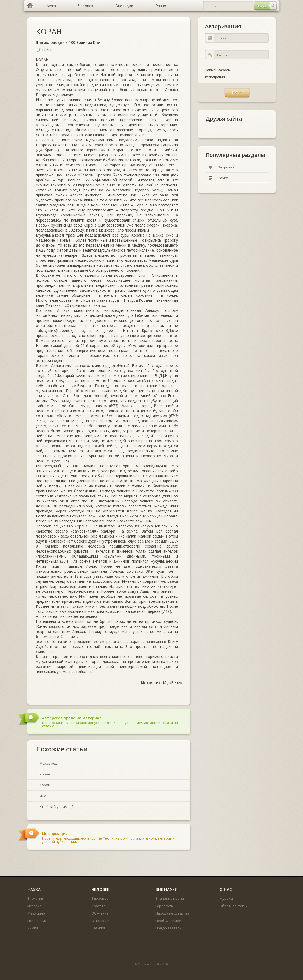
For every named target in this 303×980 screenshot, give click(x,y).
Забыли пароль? (218, 70)
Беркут (48, 50)
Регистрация (215, 77)
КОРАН (49, 31)
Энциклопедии (50, 42)
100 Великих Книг (85, 42)
